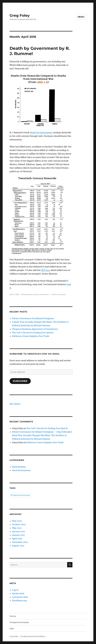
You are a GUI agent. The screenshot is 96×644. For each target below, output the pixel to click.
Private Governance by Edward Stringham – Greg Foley (40, 432)
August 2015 (18, 546)
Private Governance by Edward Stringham (33, 318)
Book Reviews (27, 294)
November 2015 (20, 542)
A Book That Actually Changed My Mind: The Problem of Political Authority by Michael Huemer (42, 435)
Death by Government (41, 132)
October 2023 (19, 524)
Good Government (41, 294)
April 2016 (17, 539)
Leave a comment (58, 294)
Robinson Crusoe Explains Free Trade (31, 336)
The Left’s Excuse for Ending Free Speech (33, 333)
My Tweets (15, 404)
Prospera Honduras (20, 495)
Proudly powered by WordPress (33, 636)
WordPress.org (19, 601)
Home (13, 616)
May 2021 (17, 528)
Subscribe (20, 381)
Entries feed (18, 593)
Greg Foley (20, 15)
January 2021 (19, 531)
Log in (15, 590)
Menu (81, 17)
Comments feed (20, 597)
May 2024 (17, 521)
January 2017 (18, 535)
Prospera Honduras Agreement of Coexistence (35, 329)
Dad (12, 629)
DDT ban (45, 270)
